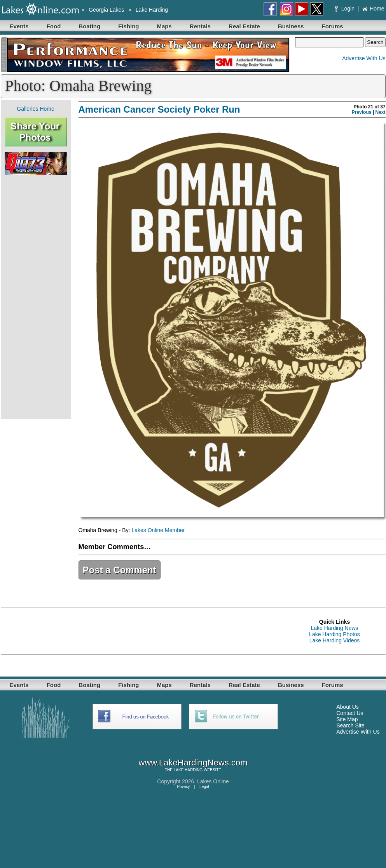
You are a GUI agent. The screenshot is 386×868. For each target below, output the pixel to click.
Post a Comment (120, 570)
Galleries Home (35, 109)
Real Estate (244, 26)
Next (380, 112)
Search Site (350, 725)
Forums (333, 26)
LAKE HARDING (188, 770)
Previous (362, 112)
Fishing (128, 26)
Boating (89, 26)
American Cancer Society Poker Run (159, 109)
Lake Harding (152, 10)
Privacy (183, 787)
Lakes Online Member (158, 530)
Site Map (347, 719)
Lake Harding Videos (335, 640)
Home (373, 9)
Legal (204, 787)
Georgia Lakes (106, 10)
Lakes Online (213, 781)
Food (54, 26)
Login (345, 9)
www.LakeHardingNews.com (193, 763)
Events (19, 26)
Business (291, 26)
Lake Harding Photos (334, 634)
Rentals (200, 26)
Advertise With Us (364, 58)
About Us (348, 707)
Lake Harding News (334, 628)
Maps (164, 26)
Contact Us (350, 713)
